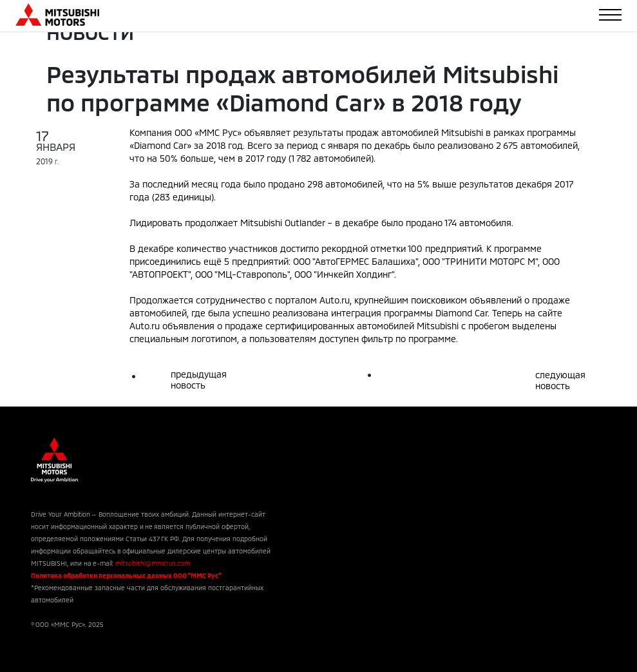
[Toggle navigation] (610, 15)
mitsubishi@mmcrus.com (153, 563)
